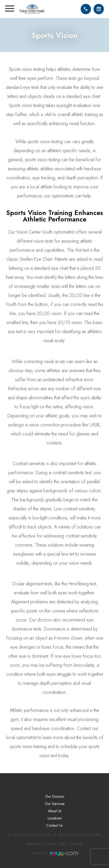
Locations (55, 818)
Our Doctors (55, 796)
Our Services (55, 804)
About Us (55, 811)
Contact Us (54, 825)
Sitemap (77, 844)
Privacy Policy (56, 844)
